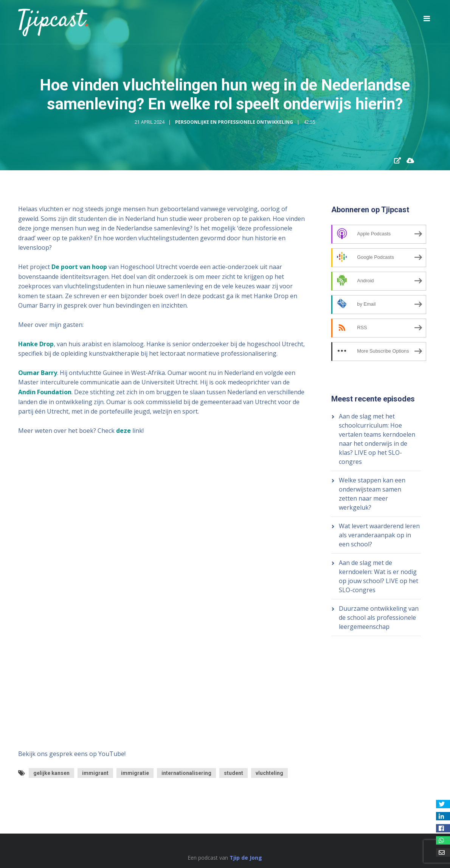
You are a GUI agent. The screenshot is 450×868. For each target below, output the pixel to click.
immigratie (135, 773)
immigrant (95, 773)
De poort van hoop (79, 267)
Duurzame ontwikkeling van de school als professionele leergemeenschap (379, 618)
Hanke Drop (36, 344)
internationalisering (186, 773)
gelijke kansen (51, 773)
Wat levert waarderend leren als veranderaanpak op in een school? (379, 535)
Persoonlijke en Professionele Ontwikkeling (234, 122)
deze (123, 431)
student (234, 773)
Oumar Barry (38, 373)
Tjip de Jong (246, 858)
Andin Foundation (45, 392)
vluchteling (269, 773)
